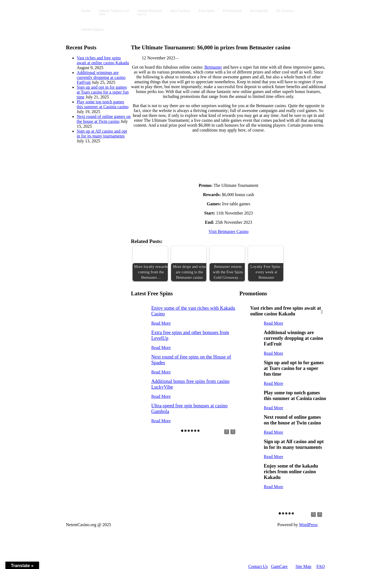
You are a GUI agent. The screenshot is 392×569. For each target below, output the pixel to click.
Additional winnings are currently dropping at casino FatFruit (101, 77)
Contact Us (258, 566)
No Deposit (258, 10)
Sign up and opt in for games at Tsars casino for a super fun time (103, 92)
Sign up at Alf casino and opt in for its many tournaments (102, 134)
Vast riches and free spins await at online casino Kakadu (103, 60)
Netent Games (92, 29)
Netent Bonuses (149, 12)
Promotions (232, 10)
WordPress (308, 525)
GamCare (279, 566)
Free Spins (206, 10)
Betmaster (213, 67)
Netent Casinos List (114, 12)
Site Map (303, 566)
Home (86, 10)
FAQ (321, 566)
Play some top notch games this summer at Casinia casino (103, 104)
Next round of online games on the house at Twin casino (104, 119)
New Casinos (180, 10)
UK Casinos (284, 10)
